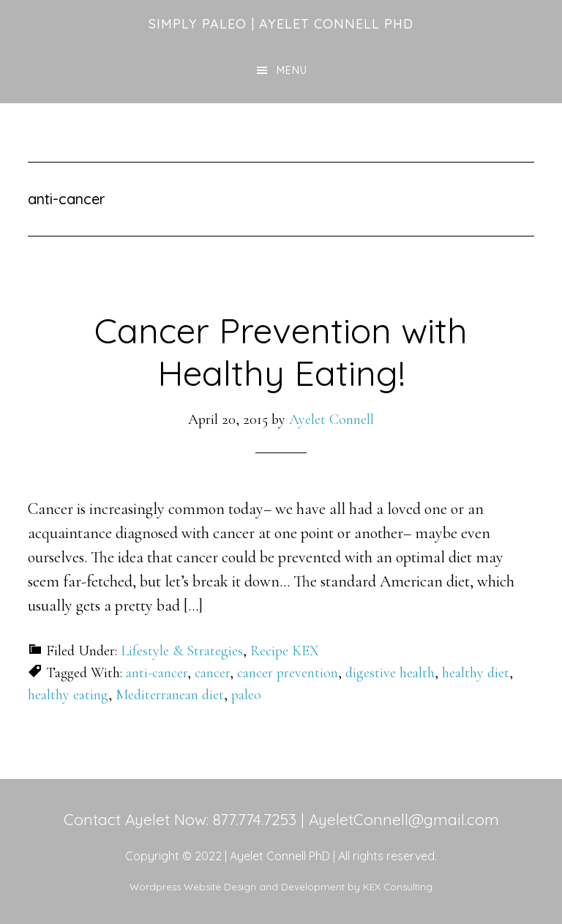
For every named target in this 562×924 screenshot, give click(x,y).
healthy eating (68, 695)
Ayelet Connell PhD (280, 856)
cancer (212, 673)
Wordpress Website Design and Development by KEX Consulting (281, 887)
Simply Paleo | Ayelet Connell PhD (281, 24)
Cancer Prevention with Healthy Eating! (281, 351)
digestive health (390, 673)
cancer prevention (288, 673)
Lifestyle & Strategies (182, 651)
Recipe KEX (285, 651)
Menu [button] (292, 70)
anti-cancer (157, 673)
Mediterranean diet (170, 695)
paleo (246, 695)
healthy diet (476, 673)
